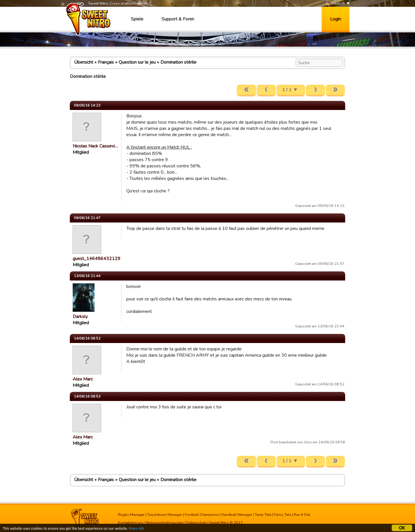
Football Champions (202, 515)
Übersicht (84, 62)
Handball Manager (237, 515)
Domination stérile (178, 62)
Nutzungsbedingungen (165, 523)
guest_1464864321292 (98, 259)
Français (106, 62)
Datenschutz (196, 523)
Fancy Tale (283, 515)
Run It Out (302, 515)
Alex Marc (83, 379)
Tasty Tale (263, 515)
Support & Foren (178, 19)
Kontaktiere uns (131, 523)
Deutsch (335, 4)
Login (336, 19)
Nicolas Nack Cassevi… (95, 146)
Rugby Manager (131, 515)
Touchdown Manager (165, 515)
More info (137, 529)
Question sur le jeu (137, 62)
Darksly (80, 317)
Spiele (137, 19)
